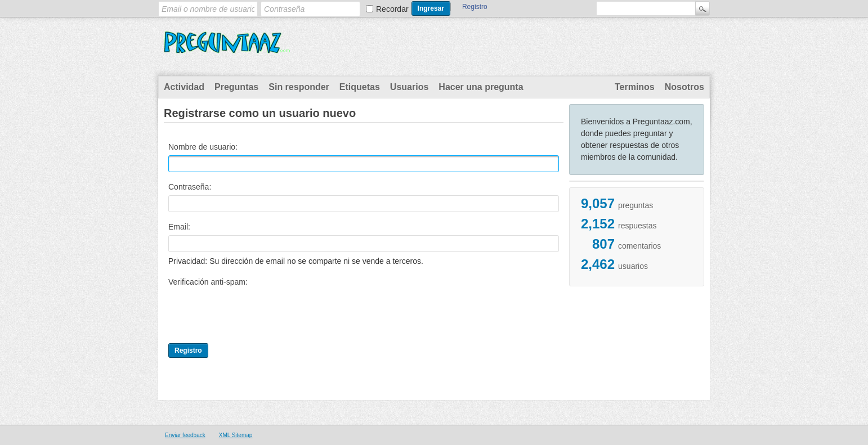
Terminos (635, 87)
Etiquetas (360, 87)
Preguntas (236, 87)
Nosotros (684, 87)
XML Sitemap (236, 435)
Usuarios (409, 87)
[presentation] (254, 312)
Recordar (392, 9)
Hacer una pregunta (481, 87)
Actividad (184, 87)
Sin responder (299, 87)
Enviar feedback (185, 435)
